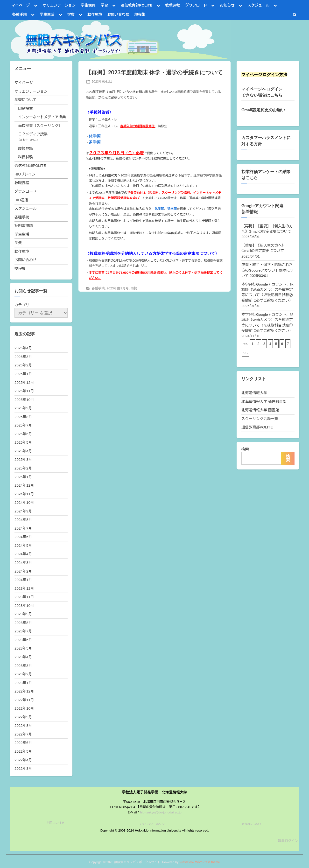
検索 (245, 449)
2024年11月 (24, 494)
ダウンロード (196, 5)
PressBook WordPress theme (200, 862)
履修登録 (25, 148)
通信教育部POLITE (137, 5)
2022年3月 (23, 768)
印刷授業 (25, 108)
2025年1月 (23, 477)
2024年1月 (23, 580)
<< (246, 344)
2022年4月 (23, 760)
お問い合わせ (118, 14)
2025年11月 (24, 391)
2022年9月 (23, 717)
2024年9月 (23, 511)
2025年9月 (23, 408)
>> (246, 353)
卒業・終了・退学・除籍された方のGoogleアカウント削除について (267, 270)
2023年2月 (23, 674)
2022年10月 (24, 708)
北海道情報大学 (254, 393)
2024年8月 (23, 520)
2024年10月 (24, 502)
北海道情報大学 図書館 (260, 410)
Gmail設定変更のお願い (263, 110)
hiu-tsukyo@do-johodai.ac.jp (161, 812)
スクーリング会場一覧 (260, 419)
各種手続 (20, 14)
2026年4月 (23, 348)
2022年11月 (24, 700)
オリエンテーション (59, 5)
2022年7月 (23, 734)
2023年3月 (23, 666)
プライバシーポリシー (153, 824)
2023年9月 (23, 614)
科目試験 (25, 157)
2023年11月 (24, 597)
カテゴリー (24, 305)
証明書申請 (24, 226)
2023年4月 (23, 657)
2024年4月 (23, 554)
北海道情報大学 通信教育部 (264, 402)
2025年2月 (23, 468)
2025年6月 (23, 434)
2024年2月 (23, 571)
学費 (71, 14)
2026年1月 (23, 374)
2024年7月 (23, 528)
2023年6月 (23, 640)
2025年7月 (23, 425)
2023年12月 (24, 588)
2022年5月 (23, 751)
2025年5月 (23, 442)
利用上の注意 (56, 823)
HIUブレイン (25, 174)
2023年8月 (23, 623)
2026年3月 (23, 357)
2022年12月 (24, 691)
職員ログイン (288, 841)
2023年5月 (23, 648)
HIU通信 (21, 200)
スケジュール (258, 5)
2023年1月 (23, 683)
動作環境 (95, 14)
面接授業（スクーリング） (40, 126)
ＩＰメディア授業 (33, 134)
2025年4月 (23, 451)
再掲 (134, 288)
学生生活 (47, 14)
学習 (104, 5)
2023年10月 (24, 605)
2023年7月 (23, 631)
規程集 (140, 14)
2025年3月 (23, 459)
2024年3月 (23, 563)
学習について (25, 100)
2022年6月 (23, 743)
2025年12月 (24, 382)
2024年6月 (23, 537)
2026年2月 (23, 365)
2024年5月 (23, 545)
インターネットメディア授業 (42, 117)
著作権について (252, 824)
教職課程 (172, 5)
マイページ (21, 5)
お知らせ (227, 5)
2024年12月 (24, 485)
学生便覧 (88, 5)
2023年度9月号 (118, 288)
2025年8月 (23, 417)
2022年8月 (23, 725)
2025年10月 (24, 400)
